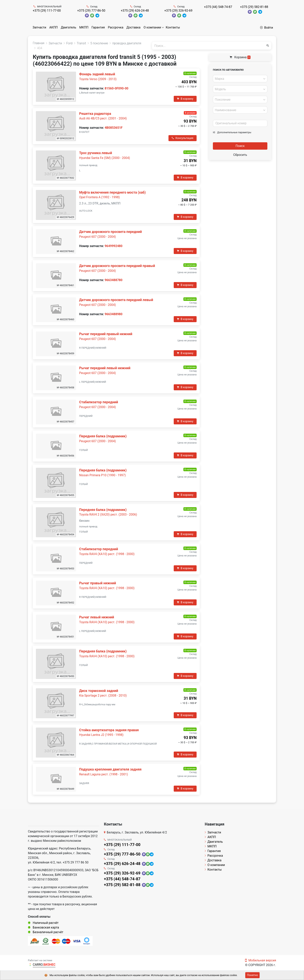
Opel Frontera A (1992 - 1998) (99, 197)
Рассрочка (116, 27)
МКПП (84, 27)
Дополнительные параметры (232, 132)
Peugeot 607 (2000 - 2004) (97, 237)
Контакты (173, 27)
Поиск (240, 146)
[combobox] (240, 79)
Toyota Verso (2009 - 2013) (98, 79)
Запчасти (39, 27)
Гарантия (98, 27)
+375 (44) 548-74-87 (218, 7)
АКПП (54, 27)
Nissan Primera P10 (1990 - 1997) (102, 475)
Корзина (240, 57)
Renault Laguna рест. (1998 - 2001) (104, 774)
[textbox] (239, 79)
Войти (266, 28)
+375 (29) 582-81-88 (254, 7)
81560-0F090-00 (117, 88)
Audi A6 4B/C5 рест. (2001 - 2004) (103, 118)
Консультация (183, 138)
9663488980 (114, 314)
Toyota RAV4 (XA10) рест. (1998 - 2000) (107, 554)
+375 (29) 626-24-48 (135, 11)
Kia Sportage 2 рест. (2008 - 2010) (103, 696)
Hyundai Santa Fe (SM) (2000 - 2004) (104, 158)
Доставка (133, 27)
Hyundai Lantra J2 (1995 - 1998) (101, 735)
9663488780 (114, 280)
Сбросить (240, 155)
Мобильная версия (261, 960)
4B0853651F (114, 128)
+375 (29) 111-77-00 (47, 11)
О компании (152, 27)
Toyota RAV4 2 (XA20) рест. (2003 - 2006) (108, 514)
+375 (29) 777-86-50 (91, 11)
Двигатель (69, 27)
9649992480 (114, 246)
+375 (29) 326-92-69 (178, 11)
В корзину (185, 99)
